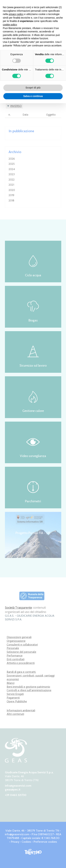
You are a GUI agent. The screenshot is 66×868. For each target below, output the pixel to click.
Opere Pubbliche (17, 701)
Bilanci (11, 683)
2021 (11, 185)
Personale (13, 648)
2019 (11, 195)
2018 (11, 201)
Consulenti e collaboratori (22, 645)
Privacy (15, 842)
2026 (12, 159)
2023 (12, 174)
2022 (12, 180)
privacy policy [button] (16, 14)
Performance (15, 656)
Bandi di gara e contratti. (21, 672)
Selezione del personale (21, 652)
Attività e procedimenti (21, 663)
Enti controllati (16, 659)
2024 (12, 169)
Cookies (26, 842)
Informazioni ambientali (21, 710)
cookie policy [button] (10, 25)
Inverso (16, 106)
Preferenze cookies (45, 842)
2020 (12, 190)
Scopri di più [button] (33, 88)
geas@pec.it (13, 790)
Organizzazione (16, 641)
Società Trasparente (18, 608)
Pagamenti (13, 698)
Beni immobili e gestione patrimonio (28, 687)
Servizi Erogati (15, 694)
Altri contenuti (15, 714)
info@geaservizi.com (18, 786)
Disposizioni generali (19, 637)
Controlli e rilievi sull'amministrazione (29, 690)
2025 (12, 164)
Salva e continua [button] (33, 96)
